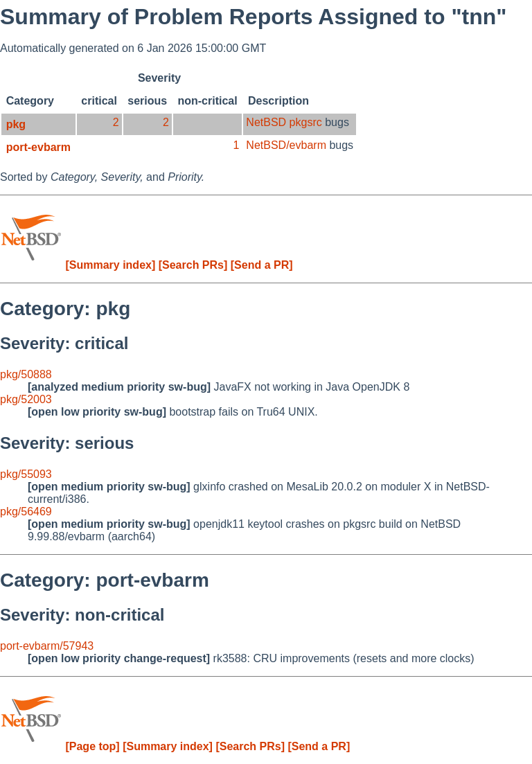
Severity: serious (67, 443)
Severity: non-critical (82, 615)
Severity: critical (64, 343)
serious (147, 101)
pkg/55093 (26, 474)
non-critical (207, 101)
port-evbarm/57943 (47, 646)
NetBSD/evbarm (286, 145)
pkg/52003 (26, 399)
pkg (16, 124)
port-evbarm (38, 147)
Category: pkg (65, 309)
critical (99, 101)
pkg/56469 (26, 512)
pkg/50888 (26, 374)
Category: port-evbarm (105, 580)
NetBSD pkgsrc (284, 122)
